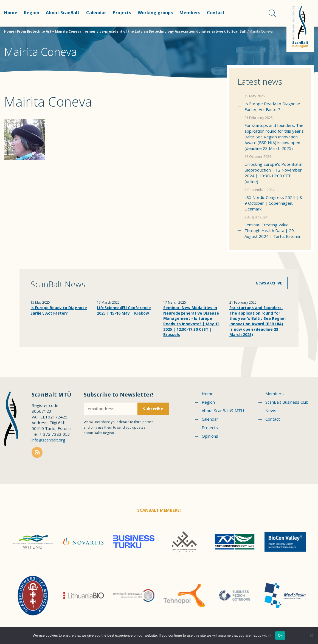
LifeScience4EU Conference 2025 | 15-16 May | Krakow (124, 310)
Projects (122, 13)
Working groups (155, 13)
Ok (280, 635)
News (271, 411)
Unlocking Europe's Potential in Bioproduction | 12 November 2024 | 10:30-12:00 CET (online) (273, 173)
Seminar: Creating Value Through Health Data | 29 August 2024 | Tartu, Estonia (272, 230)
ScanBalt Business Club (287, 402)
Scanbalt (300, 26)
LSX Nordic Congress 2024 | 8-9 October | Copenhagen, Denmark (274, 203)
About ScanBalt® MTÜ (223, 411)
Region (32, 13)
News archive (269, 283)
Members (190, 13)
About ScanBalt (63, 13)
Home (11, 13)
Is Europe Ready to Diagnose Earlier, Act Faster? (272, 106)
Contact (216, 13)
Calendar (96, 13)
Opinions (210, 436)
